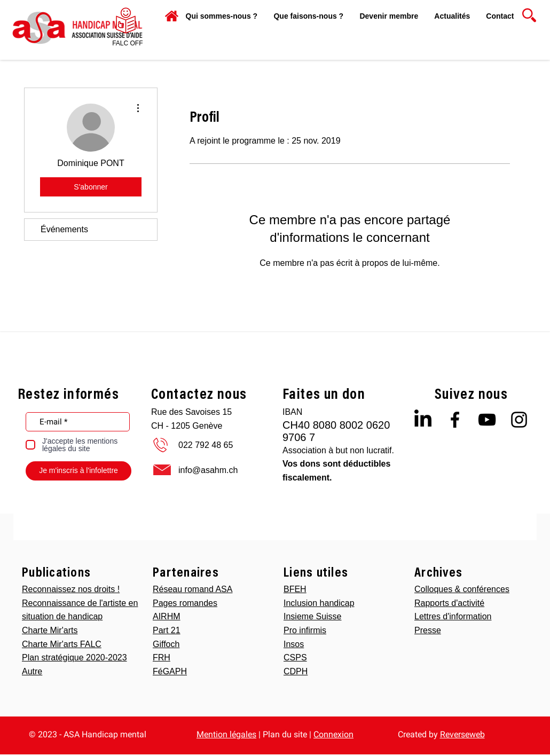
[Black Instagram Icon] (519, 420)
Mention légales (226, 734)
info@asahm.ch (208, 470)
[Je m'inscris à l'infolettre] (78, 471)
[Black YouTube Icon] (487, 420)
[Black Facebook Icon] (455, 420)
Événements (64, 229)
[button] (308, 16)
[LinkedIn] (423, 420)
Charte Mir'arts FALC (62, 644)
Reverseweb (462, 734)
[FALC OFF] (128, 43)
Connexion (333, 734)
